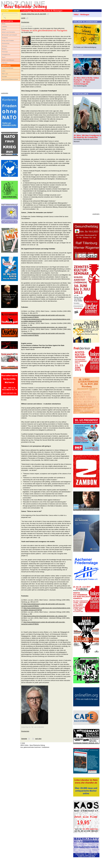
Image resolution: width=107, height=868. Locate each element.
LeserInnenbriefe (7, 68)
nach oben (38, 739)
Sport (4, 57)
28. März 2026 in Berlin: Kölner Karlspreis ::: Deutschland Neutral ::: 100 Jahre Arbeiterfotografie (86, 81)
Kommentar (6, 43)
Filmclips (5, 52)
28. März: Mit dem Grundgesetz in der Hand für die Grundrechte (87, 136)
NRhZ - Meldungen (81, 14)
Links (4, 71)
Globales (5, 38)
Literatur (5, 63)
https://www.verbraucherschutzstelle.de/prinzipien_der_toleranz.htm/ (45, 327)
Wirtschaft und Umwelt (9, 35)
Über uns (5, 74)
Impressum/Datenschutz (10, 79)
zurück (23, 18)
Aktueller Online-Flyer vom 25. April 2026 (34, 14)
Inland (4, 29)
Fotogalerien (6, 54)
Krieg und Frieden (8, 40)
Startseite (24, 739)
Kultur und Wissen (8, 60)
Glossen (5, 46)
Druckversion (25, 22)
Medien (4, 49)
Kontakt (4, 77)
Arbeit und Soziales (8, 32)
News (4, 24)
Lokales (4, 27)
